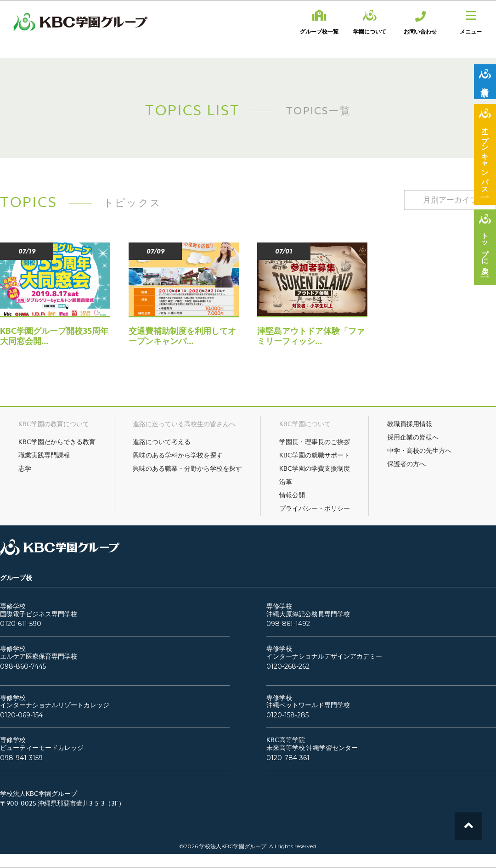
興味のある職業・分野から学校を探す (187, 468)
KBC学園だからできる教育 (57, 442)
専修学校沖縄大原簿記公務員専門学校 (308, 610)
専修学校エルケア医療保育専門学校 (39, 653)
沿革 (286, 482)
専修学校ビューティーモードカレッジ (42, 744)
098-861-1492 (288, 624)
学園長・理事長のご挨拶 (315, 442)
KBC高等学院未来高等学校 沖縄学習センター (312, 744)
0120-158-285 (287, 715)
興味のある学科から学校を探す (178, 455)
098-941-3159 (21, 758)
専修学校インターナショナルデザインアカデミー (324, 653)
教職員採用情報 (410, 424)
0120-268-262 (288, 667)
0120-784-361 (288, 758)
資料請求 (485, 84)
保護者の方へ (406, 464)
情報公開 (292, 495)
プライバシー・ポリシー (315, 508)
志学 (25, 468)
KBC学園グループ (80, 22)
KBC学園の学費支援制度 (315, 468)
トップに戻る (485, 249)
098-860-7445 (23, 667)
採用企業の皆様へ (413, 437)
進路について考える (162, 442)
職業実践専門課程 (44, 455)
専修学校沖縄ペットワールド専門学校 (308, 702)
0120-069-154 (21, 715)
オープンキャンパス (485, 157)
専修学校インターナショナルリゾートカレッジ (55, 702)
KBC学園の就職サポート (315, 455)
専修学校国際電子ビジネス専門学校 (39, 610)
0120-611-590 (21, 624)
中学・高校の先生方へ (419, 450)
